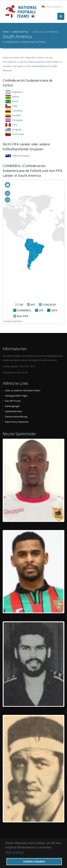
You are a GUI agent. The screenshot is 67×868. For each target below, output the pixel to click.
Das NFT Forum (13, 401)
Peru (15, 125)
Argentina (17, 92)
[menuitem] (32, 261)
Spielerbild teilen (14, 411)
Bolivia (16, 97)
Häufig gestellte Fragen (16, 396)
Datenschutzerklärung (16, 417)
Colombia (17, 111)
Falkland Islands (21, 156)
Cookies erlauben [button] (34, 862)
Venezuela (18, 134)
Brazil (15, 101)
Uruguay (17, 129)
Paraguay (17, 120)
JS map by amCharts (13, 321)
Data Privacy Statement (17, 422)
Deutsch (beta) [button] (52, 7)
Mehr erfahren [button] (15, 852)
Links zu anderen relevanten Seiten (23, 390)
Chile (15, 106)
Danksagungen (12, 406)
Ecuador (17, 115)
